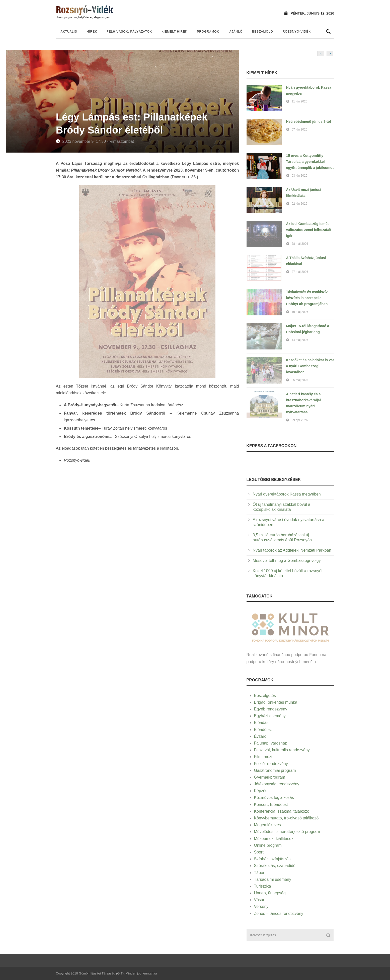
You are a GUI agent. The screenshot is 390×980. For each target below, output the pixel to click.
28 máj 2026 (300, 244)
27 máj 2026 (300, 272)
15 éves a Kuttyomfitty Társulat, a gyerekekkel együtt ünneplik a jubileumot (310, 162)
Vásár (259, 900)
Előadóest (263, 730)
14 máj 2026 (300, 340)
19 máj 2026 (300, 312)
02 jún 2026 (300, 204)
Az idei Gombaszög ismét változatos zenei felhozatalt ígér (309, 230)
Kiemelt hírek (174, 32)
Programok (208, 32)
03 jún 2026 (300, 176)
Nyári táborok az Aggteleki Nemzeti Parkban (292, 550)
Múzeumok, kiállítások (274, 839)
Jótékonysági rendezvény (277, 784)
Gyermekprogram (270, 777)
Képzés (261, 791)
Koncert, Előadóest (271, 805)
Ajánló (236, 32)
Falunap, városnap (271, 743)
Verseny (261, 906)
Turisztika (263, 886)
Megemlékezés (268, 825)
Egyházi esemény (270, 716)
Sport (259, 852)
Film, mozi (263, 757)
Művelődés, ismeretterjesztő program (287, 832)
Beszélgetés (265, 696)
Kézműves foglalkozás (274, 798)
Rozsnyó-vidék (297, 32)
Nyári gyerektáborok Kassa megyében (287, 494)
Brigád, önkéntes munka (276, 702)
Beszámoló (263, 32)
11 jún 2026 (300, 101)
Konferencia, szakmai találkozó (282, 811)
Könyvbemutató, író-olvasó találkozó (286, 818)
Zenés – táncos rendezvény (279, 913)
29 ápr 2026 (300, 420)
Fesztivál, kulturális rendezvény (282, 750)
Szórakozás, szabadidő (275, 866)
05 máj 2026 (300, 380)
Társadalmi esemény (273, 879)
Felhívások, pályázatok (129, 32)
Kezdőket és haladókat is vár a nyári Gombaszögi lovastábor (310, 366)
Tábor (259, 873)
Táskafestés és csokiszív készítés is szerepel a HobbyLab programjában (307, 298)
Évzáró (260, 736)
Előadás (261, 723)
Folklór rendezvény (271, 764)
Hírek (92, 32)
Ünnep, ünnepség (270, 893)
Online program (268, 845)
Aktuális (69, 32)
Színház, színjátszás (272, 859)
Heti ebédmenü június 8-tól (309, 121)
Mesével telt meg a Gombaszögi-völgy (287, 561)
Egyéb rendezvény (271, 709)
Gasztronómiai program (275, 770)
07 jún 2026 (300, 130)
